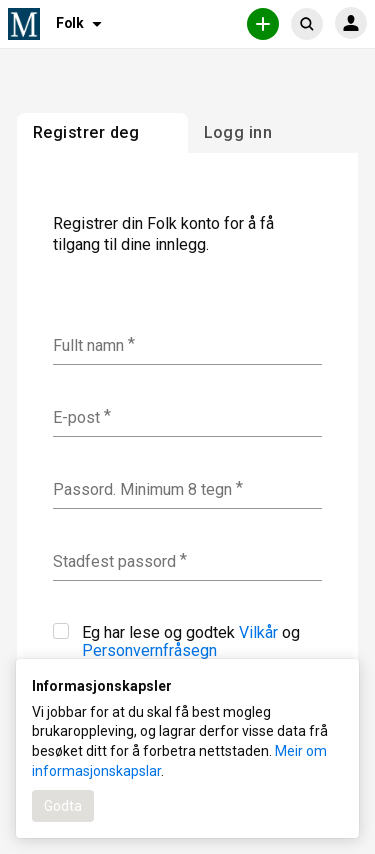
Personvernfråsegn (149, 650)
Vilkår (258, 632)
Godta (63, 806)
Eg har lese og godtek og (176, 641)
